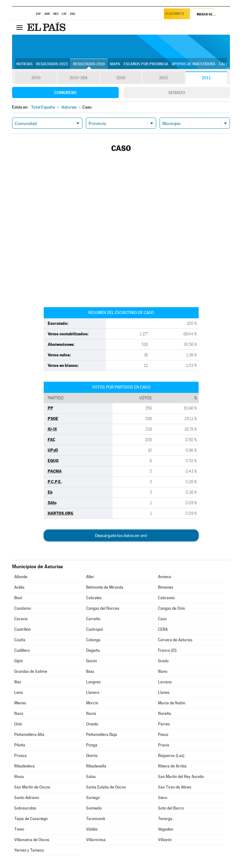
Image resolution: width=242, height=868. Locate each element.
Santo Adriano (27, 798)
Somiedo (94, 808)
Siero (163, 798)
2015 (164, 78)
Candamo (23, 608)
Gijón (19, 661)
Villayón (165, 840)
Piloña (20, 745)
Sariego (93, 798)
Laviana (165, 682)
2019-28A (79, 78)
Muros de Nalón (172, 703)
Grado (163, 661)
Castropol (95, 629)
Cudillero (22, 650)
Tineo (19, 829)
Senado (177, 92)
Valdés (92, 829)
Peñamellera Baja (102, 735)
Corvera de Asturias (175, 640)
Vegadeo (166, 829)
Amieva (165, 577)
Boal (18, 598)
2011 (206, 78)
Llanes (164, 692)
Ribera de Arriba (172, 766)
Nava (19, 713)
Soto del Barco (171, 808)
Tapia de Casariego (31, 819)
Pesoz (163, 735)
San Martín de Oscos (32, 787)
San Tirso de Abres (175, 787)
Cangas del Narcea (103, 608)
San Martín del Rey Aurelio (181, 777)
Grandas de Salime (31, 671)
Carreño (93, 619)
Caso (162, 619)
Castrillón (22, 629)
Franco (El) (167, 650)
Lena (19, 692)
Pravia (164, 745)
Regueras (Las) (171, 756)
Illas (18, 682)
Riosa (19, 777)
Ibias (90, 671)
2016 (121, 78)
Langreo (93, 682)
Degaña (93, 650)
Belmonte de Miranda (105, 587)
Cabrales (94, 598)
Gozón (92, 661)
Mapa (115, 64)
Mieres (20, 703)
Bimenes (166, 587)
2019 (36, 78)
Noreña (165, 713)
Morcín (92, 703)
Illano (163, 671)
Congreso (65, 92)
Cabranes (166, 598)
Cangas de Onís (172, 608)
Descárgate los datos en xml (121, 535)
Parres (164, 724)
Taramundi (96, 819)
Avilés (19, 587)
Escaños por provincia (146, 64)
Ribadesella (96, 766)
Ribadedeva (24, 766)
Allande (21, 577)
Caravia (21, 619)
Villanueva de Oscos (32, 840)
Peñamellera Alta (29, 735)
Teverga (165, 819)
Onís (18, 724)
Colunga (93, 640)
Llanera (93, 692)
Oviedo (92, 724)
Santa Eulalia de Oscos (106, 787)
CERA (163, 629)
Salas (91, 777)
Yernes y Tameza (29, 850)
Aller (90, 577)
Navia (91, 713)
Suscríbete (176, 14)
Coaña (20, 640)
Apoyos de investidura (194, 64)
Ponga (92, 745)
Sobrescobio (25, 808)
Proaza (20, 756)
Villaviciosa (96, 840)
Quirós (92, 756)
